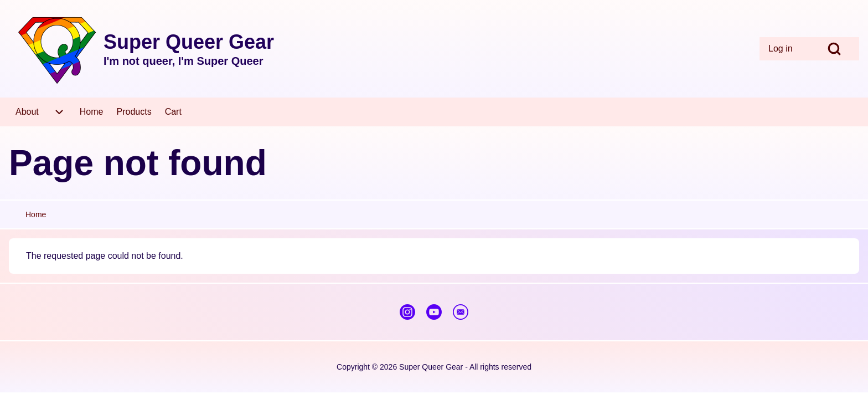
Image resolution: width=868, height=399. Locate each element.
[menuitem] (784, 49)
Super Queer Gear (189, 42)
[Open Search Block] (834, 49)
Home (36, 214)
